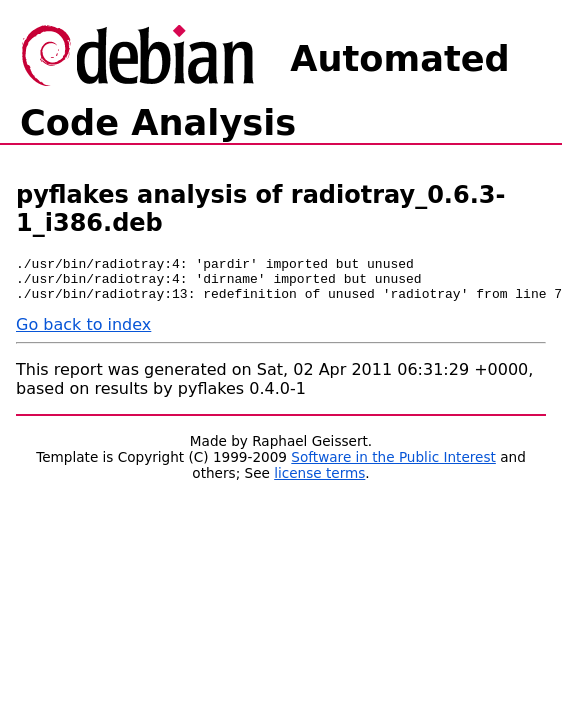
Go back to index (83, 333)
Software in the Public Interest (393, 466)
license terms (319, 482)
